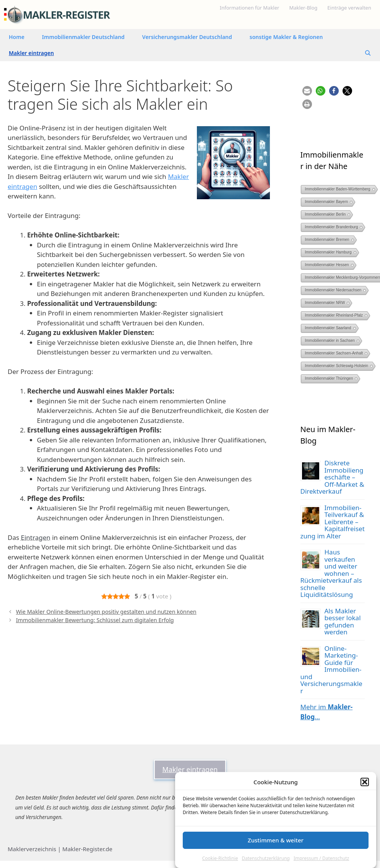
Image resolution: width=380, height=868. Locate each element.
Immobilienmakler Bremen (327, 240)
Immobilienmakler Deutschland (83, 37)
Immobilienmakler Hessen (327, 265)
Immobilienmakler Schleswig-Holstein (337, 366)
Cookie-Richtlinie (220, 858)
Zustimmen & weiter (276, 840)
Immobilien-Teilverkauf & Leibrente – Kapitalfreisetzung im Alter (333, 522)
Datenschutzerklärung (266, 858)
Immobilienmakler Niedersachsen (333, 290)
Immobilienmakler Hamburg (328, 252)
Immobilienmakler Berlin (326, 214)
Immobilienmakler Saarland (328, 328)
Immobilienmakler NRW (325, 303)
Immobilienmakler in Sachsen (330, 341)
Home (17, 37)
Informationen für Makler (250, 8)
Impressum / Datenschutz (321, 858)
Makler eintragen (31, 53)
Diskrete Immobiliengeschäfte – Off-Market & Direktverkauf (332, 477)
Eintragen (36, 537)
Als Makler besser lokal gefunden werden (343, 622)
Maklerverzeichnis (32, 849)
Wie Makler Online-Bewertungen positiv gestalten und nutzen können (106, 612)
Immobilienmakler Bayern (327, 202)
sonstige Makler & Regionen (286, 37)
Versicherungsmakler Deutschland (187, 37)
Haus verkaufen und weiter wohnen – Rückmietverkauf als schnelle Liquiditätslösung (331, 573)
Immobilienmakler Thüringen (329, 378)
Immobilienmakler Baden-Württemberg (338, 189)
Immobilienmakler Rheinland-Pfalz (334, 315)
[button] (365, 782)
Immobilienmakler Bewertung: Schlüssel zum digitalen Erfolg (95, 620)
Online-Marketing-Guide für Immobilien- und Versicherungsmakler (331, 670)
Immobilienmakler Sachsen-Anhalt (334, 353)
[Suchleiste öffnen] (368, 53)
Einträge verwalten (349, 8)
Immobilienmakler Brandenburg (332, 227)
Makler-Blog (303, 8)
